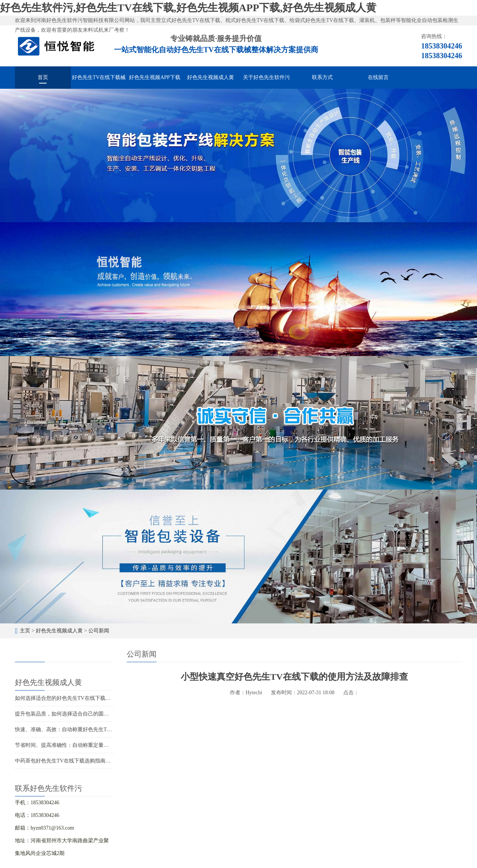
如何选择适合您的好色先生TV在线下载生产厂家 (71, 698)
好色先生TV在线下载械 (99, 77)
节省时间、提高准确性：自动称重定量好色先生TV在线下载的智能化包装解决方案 (110, 745)
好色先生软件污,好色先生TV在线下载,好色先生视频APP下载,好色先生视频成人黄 (188, 8)
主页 (25, 631)
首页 (43, 77)
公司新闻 (99, 631)
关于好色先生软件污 (266, 77)
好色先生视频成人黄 (211, 77)
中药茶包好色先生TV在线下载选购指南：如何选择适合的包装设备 (91, 761)
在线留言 (378, 77)
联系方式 (322, 77)
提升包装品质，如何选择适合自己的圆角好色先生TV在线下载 (86, 714)
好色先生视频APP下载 (155, 77)
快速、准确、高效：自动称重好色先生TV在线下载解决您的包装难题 (94, 729)
